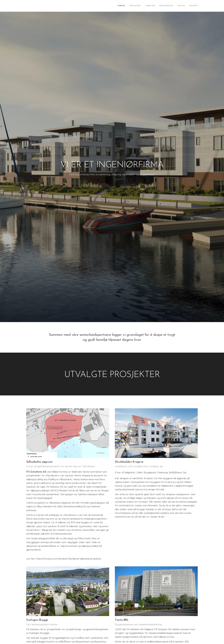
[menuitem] (176, 6)
